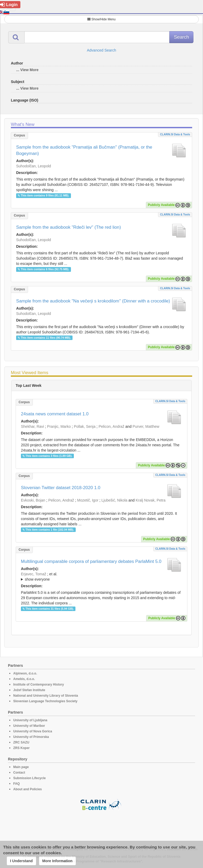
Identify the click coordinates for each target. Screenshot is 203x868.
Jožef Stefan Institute (29, 690)
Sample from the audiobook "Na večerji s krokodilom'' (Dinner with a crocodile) (93, 301)
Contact (19, 773)
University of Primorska (31, 737)
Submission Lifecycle (30, 778)
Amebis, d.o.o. (24, 679)
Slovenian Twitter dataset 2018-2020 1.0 (61, 488)
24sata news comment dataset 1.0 (55, 414)
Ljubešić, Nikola (114, 500)
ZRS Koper (21, 748)
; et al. (101, 577)
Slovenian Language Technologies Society (45, 701)
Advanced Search (101, 50)
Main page (21, 767)
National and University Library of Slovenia (46, 696)
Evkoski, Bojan (33, 500)
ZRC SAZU (21, 742)
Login (9, 5)
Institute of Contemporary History (39, 685)
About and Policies (28, 789)
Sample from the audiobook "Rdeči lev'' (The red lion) (69, 227)
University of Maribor (29, 726)
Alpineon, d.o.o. (25, 673)
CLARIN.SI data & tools (175, 134)
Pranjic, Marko (59, 426)
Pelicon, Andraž (111, 426)
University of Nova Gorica (33, 731)
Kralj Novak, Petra (150, 500)
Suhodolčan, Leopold (34, 166)
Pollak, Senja (85, 426)
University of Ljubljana (30, 720)
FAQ (17, 784)
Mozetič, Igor (88, 500)
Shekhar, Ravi (32, 426)
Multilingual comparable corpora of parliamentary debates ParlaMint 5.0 (91, 561)
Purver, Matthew (146, 426)
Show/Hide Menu (101, 19)
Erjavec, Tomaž (33, 574)
